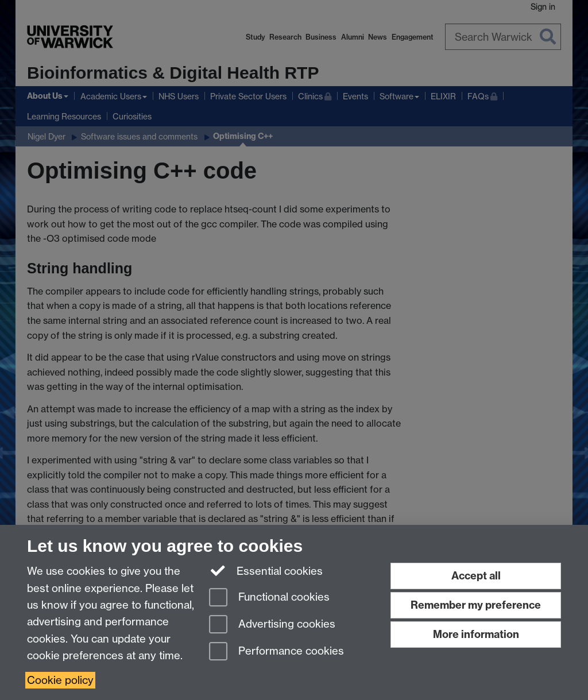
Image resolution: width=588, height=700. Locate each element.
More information (476, 634)
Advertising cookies (272, 625)
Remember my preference (476, 605)
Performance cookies (276, 652)
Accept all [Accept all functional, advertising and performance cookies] (476, 576)
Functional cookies (269, 598)
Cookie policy (60, 680)
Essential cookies (266, 570)
